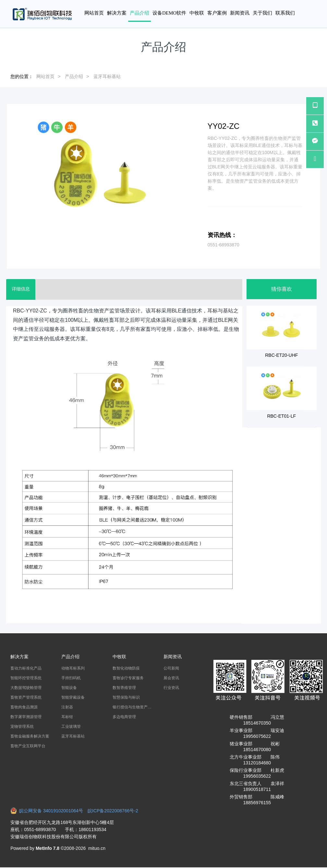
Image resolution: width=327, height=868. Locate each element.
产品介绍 (74, 76)
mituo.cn (97, 848)
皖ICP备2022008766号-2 (113, 811)
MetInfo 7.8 (48, 848)
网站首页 (94, 13)
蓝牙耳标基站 (107, 76)
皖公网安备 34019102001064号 (49, 811)
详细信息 (22, 289)
